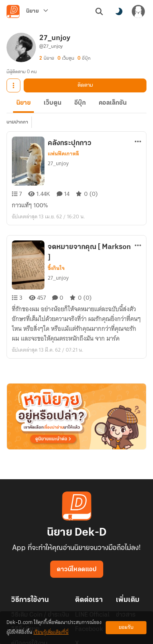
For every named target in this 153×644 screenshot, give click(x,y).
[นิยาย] (37, 11)
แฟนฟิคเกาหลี (63, 154)
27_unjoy (58, 163)
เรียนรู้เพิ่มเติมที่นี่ (51, 632)
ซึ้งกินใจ (56, 268)
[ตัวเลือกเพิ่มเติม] (138, 141)
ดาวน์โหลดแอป (77, 570)
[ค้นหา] (99, 11)
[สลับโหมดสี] (119, 11)
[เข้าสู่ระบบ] (138, 11)
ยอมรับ (126, 627)
